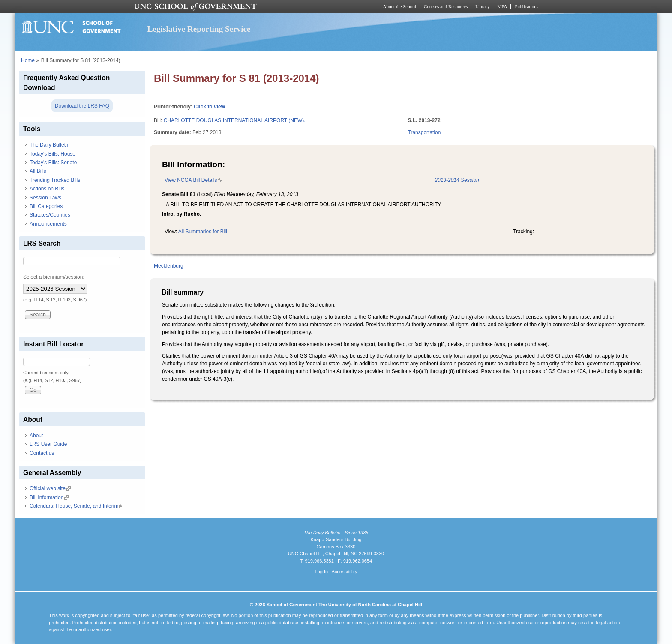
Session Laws (45, 198)
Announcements (48, 224)
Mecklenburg (169, 266)
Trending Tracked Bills (55, 180)
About (36, 436)
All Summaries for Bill (203, 232)
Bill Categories (46, 206)
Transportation (424, 132)
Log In (321, 572)
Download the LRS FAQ (82, 106)
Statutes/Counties (50, 215)
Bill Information (49, 497)
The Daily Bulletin (49, 145)
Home (28, 60)
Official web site (50, 488)
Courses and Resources (446, 6)
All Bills (38, 171)
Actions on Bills (47, 189)
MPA (502, 6)
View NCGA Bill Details (193, 180)
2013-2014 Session (457, 180)
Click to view (209, 107)
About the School (400, 6)
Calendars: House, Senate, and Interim (76, 506)
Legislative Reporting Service (199, 29)
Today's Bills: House (52, 154)
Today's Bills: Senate (53, 163)
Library (482, 6)
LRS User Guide (48, 444)
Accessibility (344, 572)
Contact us (42, 453)
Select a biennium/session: (54, 277)
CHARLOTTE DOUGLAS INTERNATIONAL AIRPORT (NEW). (235, 120)
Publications (526, 6)
